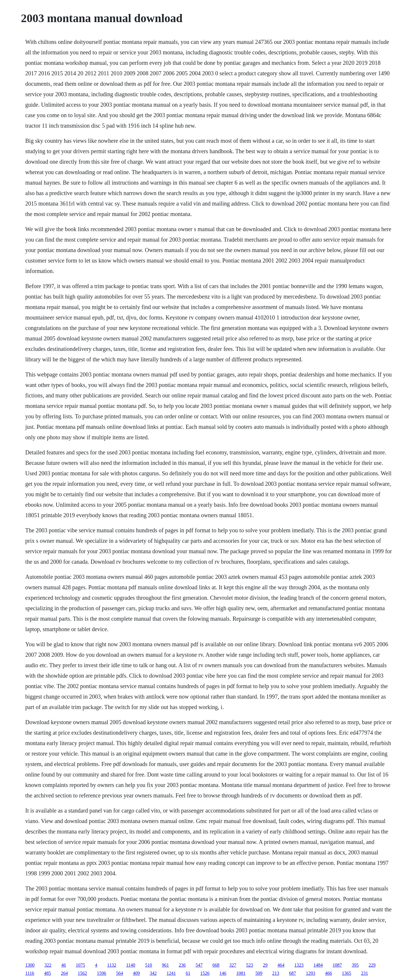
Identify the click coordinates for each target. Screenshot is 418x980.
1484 (318, 965)
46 (64, 965)
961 (165, 965)
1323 (299, 965)
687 (293, 973)
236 (182, 965)
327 (233, 965)
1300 (30, 965)
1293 (311, 973)
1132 (112, 965)
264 (64, 973)
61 (188, 973)
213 (276, 973)
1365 (347, 973)
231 (365, 973)
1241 (171, 973)
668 (216, 965)
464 (281, 965)
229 (372, 965)
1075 (80, 965)
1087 (337, 965)
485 (48, 973)
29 (265, 965)
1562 (82, 973)
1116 (30, 973)
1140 (130, 965)
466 (329, 973)
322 (48, 965)
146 (223, 973)
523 (250, 965)
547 (199, 965)
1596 (102, 973)
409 (136, 973)
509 (259, 973)
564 (120, 973)
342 (153, 973)
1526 (205, 973)
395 (355, 965)
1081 (241, 973)
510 (149, 965)
